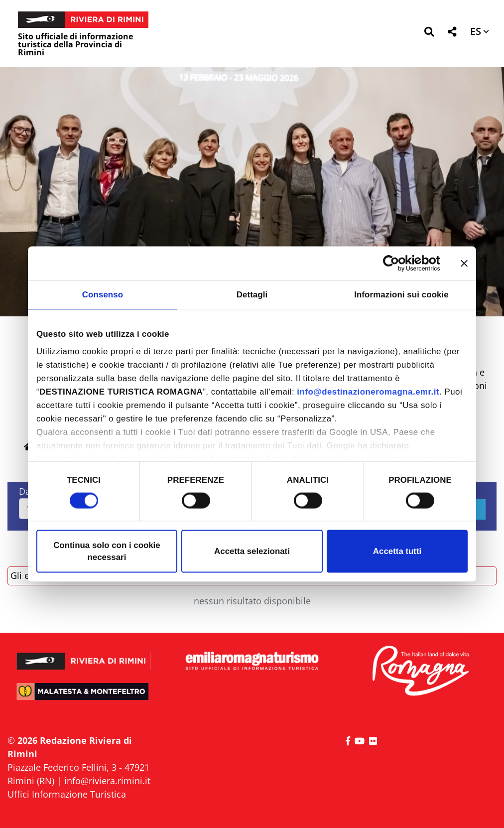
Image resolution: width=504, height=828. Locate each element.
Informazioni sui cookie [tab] (401, 295)
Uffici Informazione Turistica (67, 794)
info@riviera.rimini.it (107, 781)
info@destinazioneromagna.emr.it (368, 392)
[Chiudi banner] (464, 263)
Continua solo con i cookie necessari (107, 551)
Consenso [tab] (103, 295)
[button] (429, 34)
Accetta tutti (397, 551)
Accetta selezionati (252, 551)
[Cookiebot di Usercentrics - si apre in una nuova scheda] (397, 263)
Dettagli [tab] (252, 295)
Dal (26, 491)
